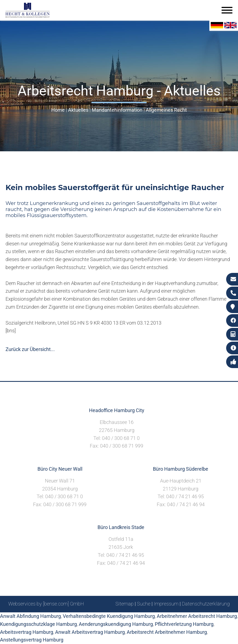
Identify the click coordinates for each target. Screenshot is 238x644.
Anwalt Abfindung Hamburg (30, 616)
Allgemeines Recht (166, 110)
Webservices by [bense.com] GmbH (46, 604)
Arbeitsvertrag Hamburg (27, 632)
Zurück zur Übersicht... (30, 349)
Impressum (166, 604)
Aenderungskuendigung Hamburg (116, 624)
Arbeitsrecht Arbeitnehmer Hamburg (167, 632)
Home (58, 110)
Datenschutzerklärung (206, 604)
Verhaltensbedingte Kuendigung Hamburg (109, 616)
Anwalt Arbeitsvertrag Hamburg (90, 632)
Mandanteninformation (117, 110)
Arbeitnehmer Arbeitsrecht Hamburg (197, 616)
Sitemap (125, 604)
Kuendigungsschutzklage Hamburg (38, 624)
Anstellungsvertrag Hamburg (32, 640)
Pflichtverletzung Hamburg (184, 624)
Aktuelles (78, 110)
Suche (144, 604)
